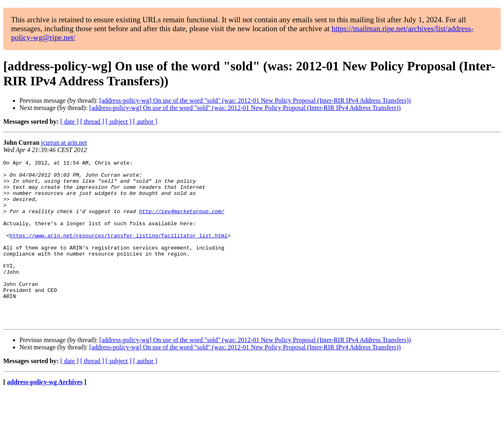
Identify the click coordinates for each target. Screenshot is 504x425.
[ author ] (145, 122)
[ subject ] (119, 122)
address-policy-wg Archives (45, 415)
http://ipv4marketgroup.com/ (182, 222)
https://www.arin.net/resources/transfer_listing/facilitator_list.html (119, 251)
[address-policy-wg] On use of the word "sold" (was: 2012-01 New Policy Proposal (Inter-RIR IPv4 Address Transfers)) (255, 100)
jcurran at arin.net (64, 143)
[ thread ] (92, 122)
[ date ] (69, 122)
